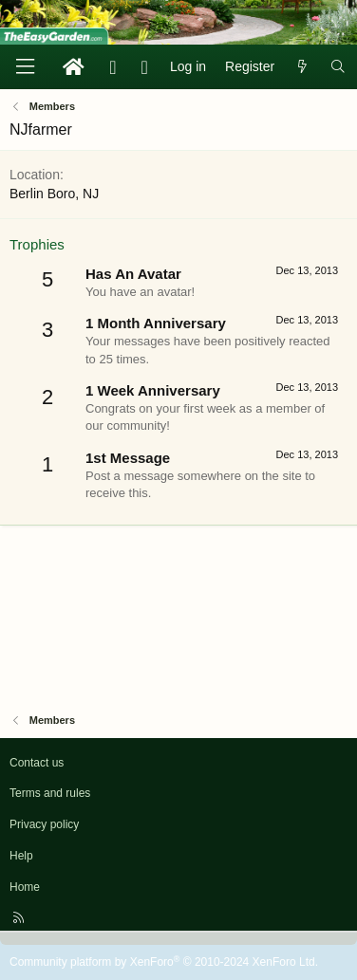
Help (21, 856)
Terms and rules (50, 793)
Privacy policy (44, 824)
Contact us (37, 763)
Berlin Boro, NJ (54, 194)
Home (25, 887)
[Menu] (25, 67)
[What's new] (302, 67)
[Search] (338, 67)
